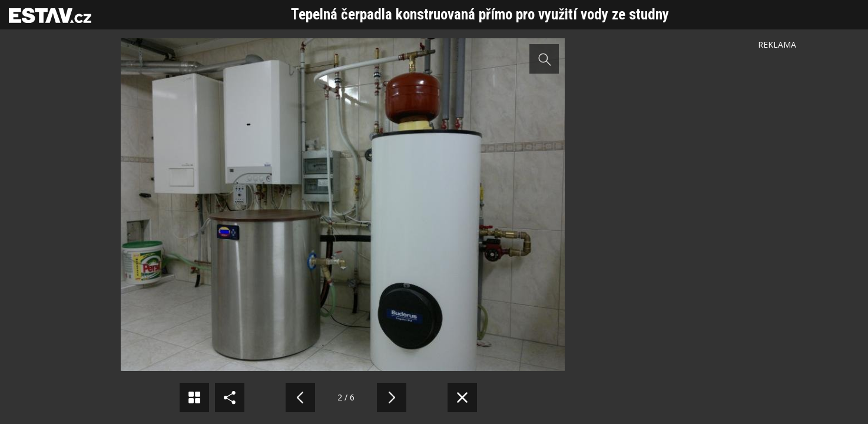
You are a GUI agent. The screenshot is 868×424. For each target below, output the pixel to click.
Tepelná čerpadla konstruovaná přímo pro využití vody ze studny (480, 14)
